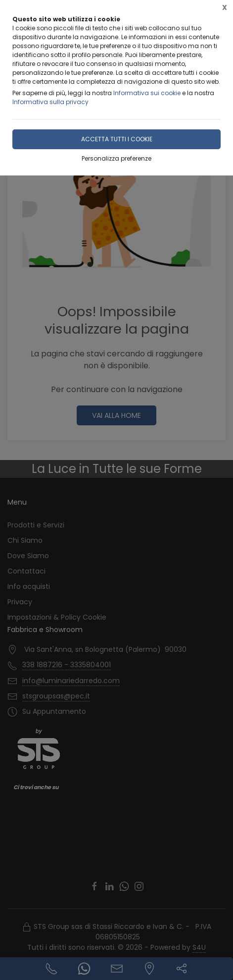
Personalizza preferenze (116, 158)
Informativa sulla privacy (50, 102)
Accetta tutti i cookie (117, 139)
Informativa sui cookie (147, 93)
